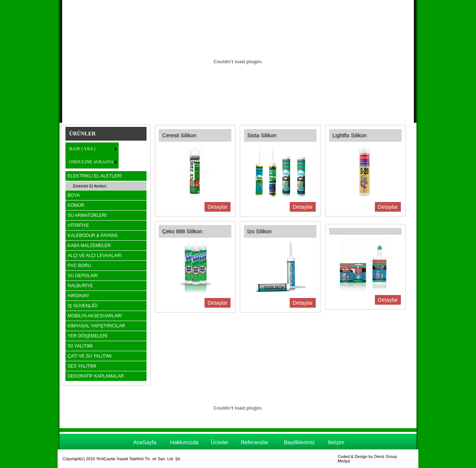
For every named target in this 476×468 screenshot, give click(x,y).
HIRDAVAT (78, 296)
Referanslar (254, 442)
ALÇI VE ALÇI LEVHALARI (95, 256)
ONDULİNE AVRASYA (91, 162)
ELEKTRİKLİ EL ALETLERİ (95, 176)
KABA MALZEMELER (89, 246)
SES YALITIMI (82, 366)
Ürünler (220, 442)
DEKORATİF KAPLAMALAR (96, 376)
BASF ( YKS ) (82, 149)
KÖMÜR (76, 205)
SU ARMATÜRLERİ (87, 215)
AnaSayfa (145, 442)
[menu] (92, 156)
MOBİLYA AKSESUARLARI (95, 316)
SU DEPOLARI (83, 276)
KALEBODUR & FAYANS (93, 235)
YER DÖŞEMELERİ (88, 336)
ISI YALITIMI (80, 346)
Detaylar (218, 207)
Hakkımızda (184, 442)
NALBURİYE (80, 286)
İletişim (336, 442)
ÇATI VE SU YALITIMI (90, 356)
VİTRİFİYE (78, 225)
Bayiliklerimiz (299, 442)
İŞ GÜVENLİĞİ (83, 306)
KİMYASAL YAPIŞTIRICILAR (96, 326)
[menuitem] (92, 149)
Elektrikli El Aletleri (90, 186)
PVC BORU (79, 266)
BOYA (74, 195)
